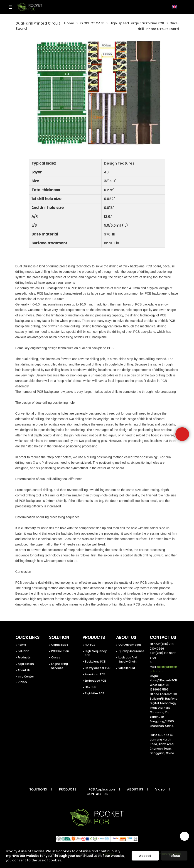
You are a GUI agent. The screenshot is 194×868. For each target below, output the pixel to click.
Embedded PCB (96, 681)
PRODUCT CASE (92, 23)
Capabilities (60, 645)
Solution (23, 651)
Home (69, 23)
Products (24, 657)
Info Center (26, 677)
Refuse (174, 856)
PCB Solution (60, 651)
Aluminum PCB (95, 674)
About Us (24, 670)
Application (26, 664)
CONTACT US (97, 794)
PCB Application (102, 789)
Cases (56, 657)
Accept (145, 856)
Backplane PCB (95, 662)
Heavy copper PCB (98, 668)
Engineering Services (60, 666)
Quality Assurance (131, 651)
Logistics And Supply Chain (128, 659)
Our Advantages (130, 645)
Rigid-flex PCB (95, 693)
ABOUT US (135, 789)
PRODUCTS (68, 789)
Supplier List (127, 668)
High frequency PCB (96, 653)
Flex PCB (91, 687)
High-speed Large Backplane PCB (137, 23)
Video (160, 789)
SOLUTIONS (38, 789)
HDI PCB (90, 645)
